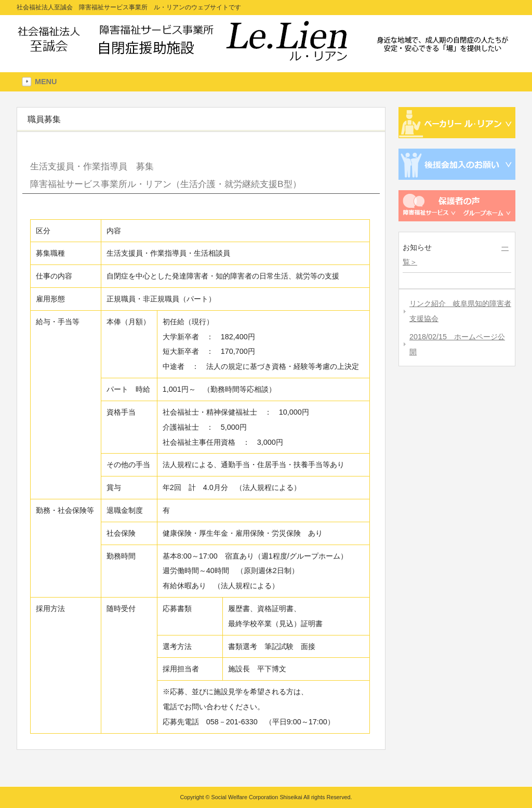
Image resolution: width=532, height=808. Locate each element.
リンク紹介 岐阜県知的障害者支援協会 (460, 311)
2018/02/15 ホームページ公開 (457, 344)
